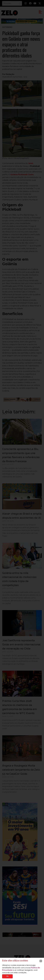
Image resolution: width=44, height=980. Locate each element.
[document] (22, 490)
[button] (41, 961)
